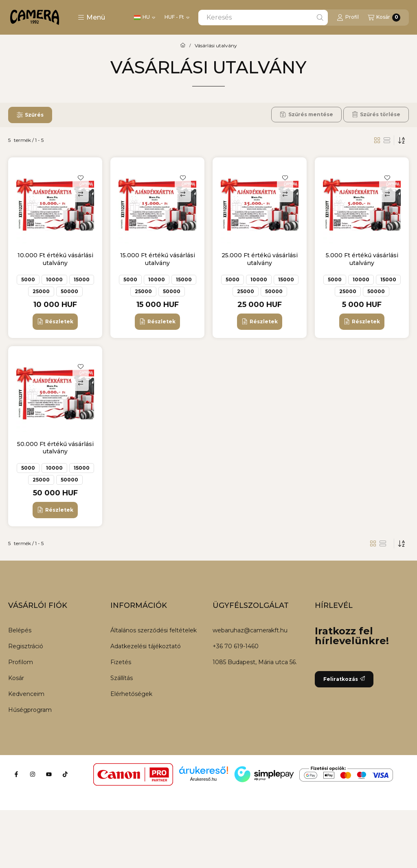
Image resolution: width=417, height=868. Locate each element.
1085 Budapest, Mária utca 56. (255, 662)
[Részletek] (55, 322)
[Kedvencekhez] (81, 178)
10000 (54, 279)
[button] (91, 18)
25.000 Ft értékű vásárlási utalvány (260, 259)
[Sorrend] (402, 140)
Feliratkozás (344, 679)
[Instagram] (33, 774)
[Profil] (348, 18)
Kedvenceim (26, 694)
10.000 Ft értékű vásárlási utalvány (55, 259)
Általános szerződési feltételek (154, 630)
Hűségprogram (30, 710)
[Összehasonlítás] (81, 194)
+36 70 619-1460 (236, 646)
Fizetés (121, 662)
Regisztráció (26, 646)
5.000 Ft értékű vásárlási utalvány (362, 259)
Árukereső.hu (203, 779)
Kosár (16, 678)
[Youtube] (49, 774)
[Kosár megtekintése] (384, 18)
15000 (82, 279)
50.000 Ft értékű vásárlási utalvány (55, 448)
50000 (69, 291)
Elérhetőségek (131, 694)
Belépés (20, 630)
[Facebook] (16, 774)
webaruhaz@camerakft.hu (250, 630)
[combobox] (263, 18)
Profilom (21, 662)
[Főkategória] (183, 46)
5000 (28, 279)
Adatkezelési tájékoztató (146, 646)
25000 (41, 291)
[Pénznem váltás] (177, 18)
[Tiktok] (65, 774)
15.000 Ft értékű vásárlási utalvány (158, 259)
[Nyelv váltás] (145, 18)
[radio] (387, 140)
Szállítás (122, 678)
